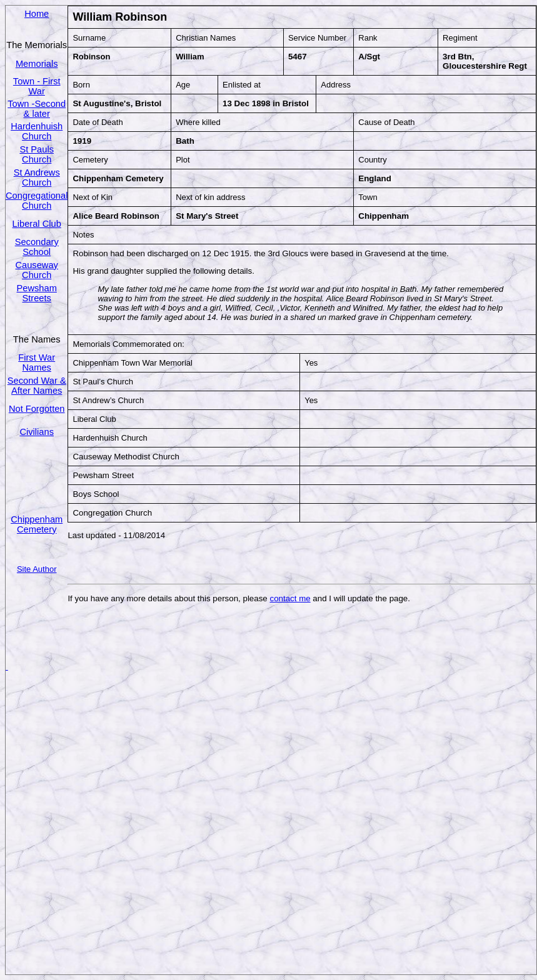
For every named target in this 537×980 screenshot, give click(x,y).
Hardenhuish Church (37, 131)
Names (36, 367)
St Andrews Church (37, 177)
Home (37, 14)
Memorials (37, 64)
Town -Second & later (37, 109)
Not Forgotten (37, 409)
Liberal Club (37, 224)
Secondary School (37, 247)
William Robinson (120, 17)
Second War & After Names (37, 386)
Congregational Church (37, 201)
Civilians (37, 432)
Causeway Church (36, 270)
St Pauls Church (37, 154)
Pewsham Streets (37, 293)
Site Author (37, 569)
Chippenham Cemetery (37, 524)
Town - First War (37, 86)
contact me (290, 598)
